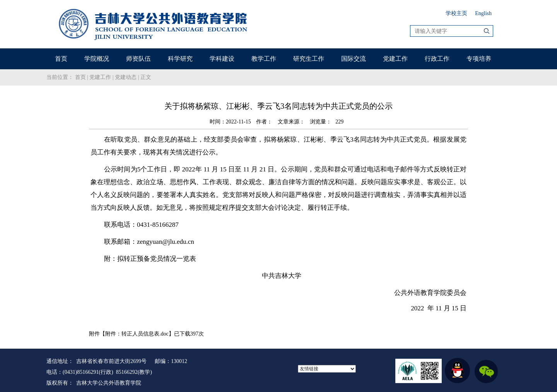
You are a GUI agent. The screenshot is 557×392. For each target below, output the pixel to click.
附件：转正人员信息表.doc (137, 334)
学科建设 (222, 59)
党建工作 (395, 59)
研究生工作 (309, 59)
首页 (61, 59)
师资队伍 (138, 59)
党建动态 (126, 77)
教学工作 (264, 59)
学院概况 (97, 59)
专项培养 (479, 59)
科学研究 (180, 59)
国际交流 (354, 59)
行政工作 (437, 59)
